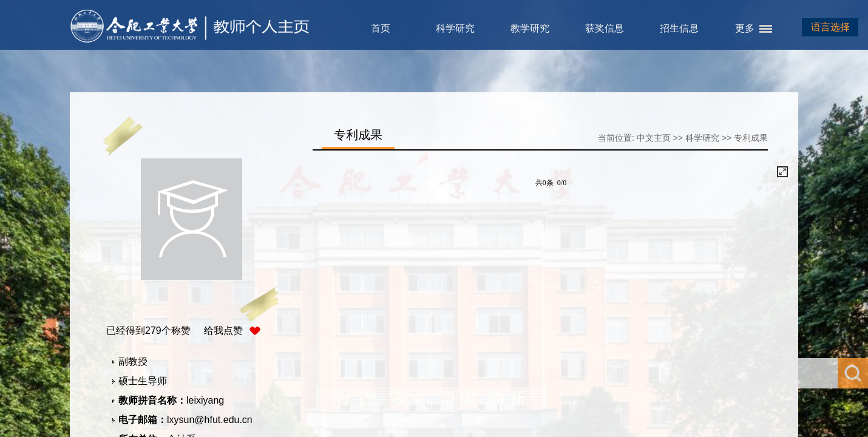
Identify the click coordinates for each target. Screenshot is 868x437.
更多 (745, 28)
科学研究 (455, 28)
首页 (381, 28)
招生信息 (679, 28)
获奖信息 (605, 28)
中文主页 (654, 138)
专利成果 (751, 138)
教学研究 (530, 28)
